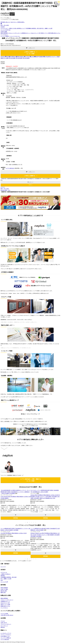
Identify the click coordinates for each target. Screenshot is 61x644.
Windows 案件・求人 (6, 190)
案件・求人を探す (5, 25)
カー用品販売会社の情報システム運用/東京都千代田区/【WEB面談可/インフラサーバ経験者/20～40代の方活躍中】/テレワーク (15, 492)
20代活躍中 (13, 58)
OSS (2, 533)
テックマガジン (4, 35)
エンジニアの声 (4, 30)
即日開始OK (12, 57)
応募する (31, 185)
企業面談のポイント (26, 33)
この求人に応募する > (31, 53)
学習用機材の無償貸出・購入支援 (34, 28)
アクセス (3, 621)
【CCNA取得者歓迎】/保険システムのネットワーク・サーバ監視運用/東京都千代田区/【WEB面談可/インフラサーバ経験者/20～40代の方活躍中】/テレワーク (45, 492)
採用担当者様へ (21, 22)
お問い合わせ (4, 623)
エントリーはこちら (10, 36)
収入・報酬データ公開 (47, 28)
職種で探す (3, 593)
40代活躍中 (26, 58)
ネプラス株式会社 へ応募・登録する (30, 480)
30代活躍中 (19, 58)
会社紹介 (3, 27)
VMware (9, 533)
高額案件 (41, 57)
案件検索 (3, 22)
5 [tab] (34, 522)
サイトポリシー (4, 626)
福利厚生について (21, 28)
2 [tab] (27, 522)
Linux (2, 497)
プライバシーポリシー (6, 624)
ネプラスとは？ (4, 28)
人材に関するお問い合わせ (7, 615)
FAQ (9, 30)
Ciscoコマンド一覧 (35, 33)
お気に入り (8, 22)
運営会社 (3, 627)
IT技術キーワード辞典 (45, 33)
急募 (36, 57)
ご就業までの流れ (12, 28)
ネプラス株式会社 (10, 168)
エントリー (3, 567)
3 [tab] (29, 522)
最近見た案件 (4, 591)
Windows (3, 57)
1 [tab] (25, 522)
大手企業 (46, 57)
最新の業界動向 (4, 33)
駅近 (7, 57)
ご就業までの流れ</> (6, 574)
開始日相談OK (20, 57)
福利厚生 (3, 576)
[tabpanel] (16, 505)
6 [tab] (36, 522)
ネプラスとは (4, 573)
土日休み (27, 57)
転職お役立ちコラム (56, 33)
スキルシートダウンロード (15, 33)
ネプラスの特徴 (4, 614)
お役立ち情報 (4, 32)
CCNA (32, 497)
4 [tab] (32, 522)
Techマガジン (14, 22)
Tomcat (5, 533)
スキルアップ (53, 57)
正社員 (32, 57)
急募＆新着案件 (4, 588)
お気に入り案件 (4, 589)
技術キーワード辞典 (5, 605)
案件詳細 (16, 518)
